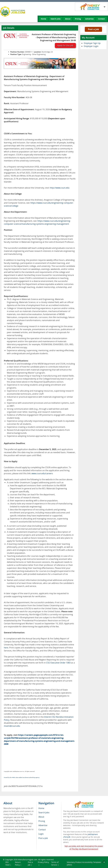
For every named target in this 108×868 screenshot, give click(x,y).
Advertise (89, 19)
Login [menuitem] (41, 834)
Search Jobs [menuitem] (44, 813)
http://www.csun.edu (60, 188)
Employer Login (91, 46)
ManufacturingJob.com (28, 860)
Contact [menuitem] (42, 830)
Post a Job (93, 29)
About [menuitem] (41, 817)
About (68, 19)
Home (43, 19)
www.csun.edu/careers (42, 473)
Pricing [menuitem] (42, 821)
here (6, 648)
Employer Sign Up (92, 43)
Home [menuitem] (41, 808)
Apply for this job (65, 45)
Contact (101, 19)
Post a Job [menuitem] (43, 838)
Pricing (78, 19)
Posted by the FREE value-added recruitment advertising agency (22, 777)
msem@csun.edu (12, 726)
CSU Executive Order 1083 (58, 663)
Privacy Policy (43, 862)
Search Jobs (56, 19)
